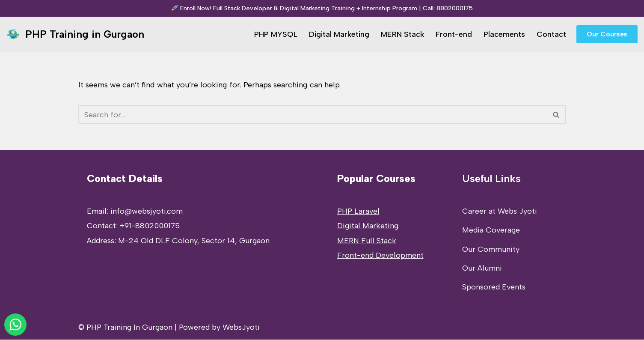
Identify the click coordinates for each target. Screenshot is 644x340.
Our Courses (607, 34)
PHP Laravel (358, 212)
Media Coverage (491, 230)
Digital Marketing (338, 34)
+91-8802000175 (150, 226)
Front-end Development (380, 256)
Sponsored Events (494, 287)
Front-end (454, 34)
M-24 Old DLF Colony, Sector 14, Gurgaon (194, 241)
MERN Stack (402, 34)
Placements (504, 34)
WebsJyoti (241, 328)
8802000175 (455, 8)
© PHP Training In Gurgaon (125, 328)
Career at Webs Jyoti (500, 212)
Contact (551, 34)
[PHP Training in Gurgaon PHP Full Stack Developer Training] (75, 34)
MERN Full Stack (367, 241)
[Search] (313, 115)
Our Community (491, 250)
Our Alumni (482, 268)
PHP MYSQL (275, 34)
